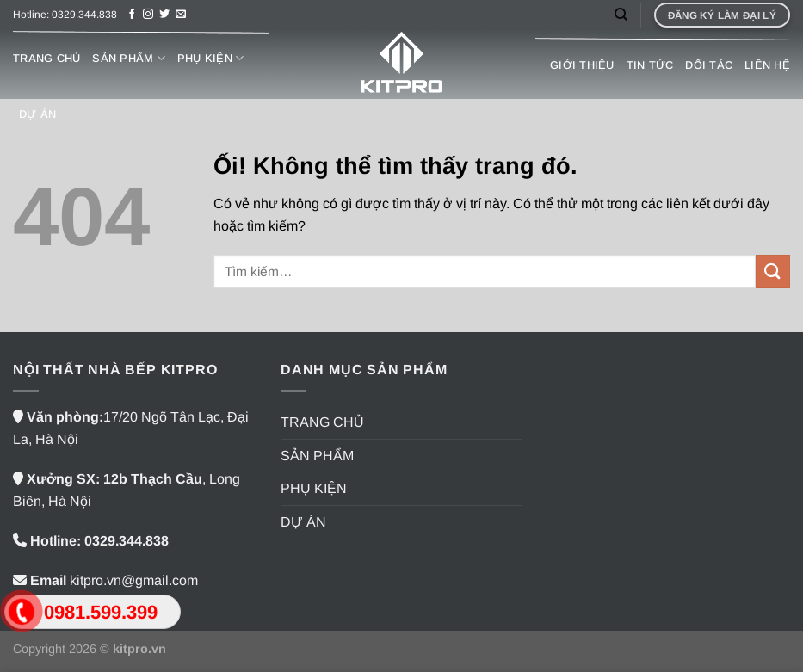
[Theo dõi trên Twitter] (164, 15)
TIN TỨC (650, 65)
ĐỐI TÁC (709, 65)
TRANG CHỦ (46, 58)
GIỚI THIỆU (582, 65)
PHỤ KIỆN (211, 58)
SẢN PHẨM (129, 58)
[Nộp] (773, 271)
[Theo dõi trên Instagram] (148, 15)
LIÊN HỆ (767, 65)
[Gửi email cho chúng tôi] (181, 15)
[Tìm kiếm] (621, 15)
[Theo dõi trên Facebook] (132, 15)
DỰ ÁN (37, 114)
